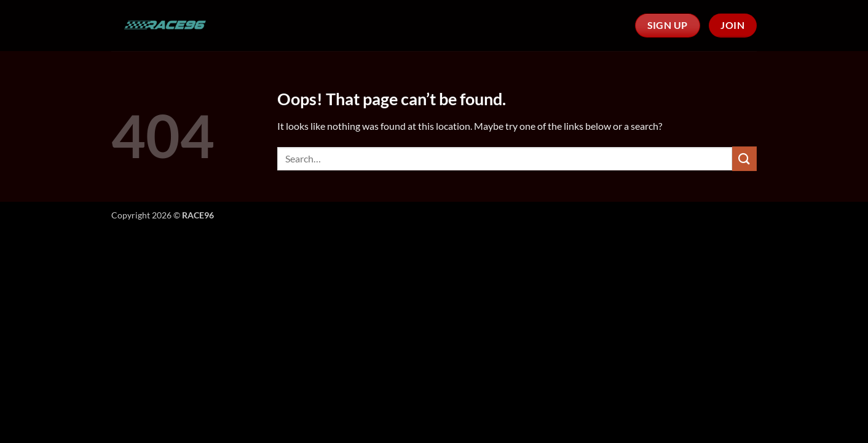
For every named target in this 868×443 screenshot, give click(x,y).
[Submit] (744, 158)
